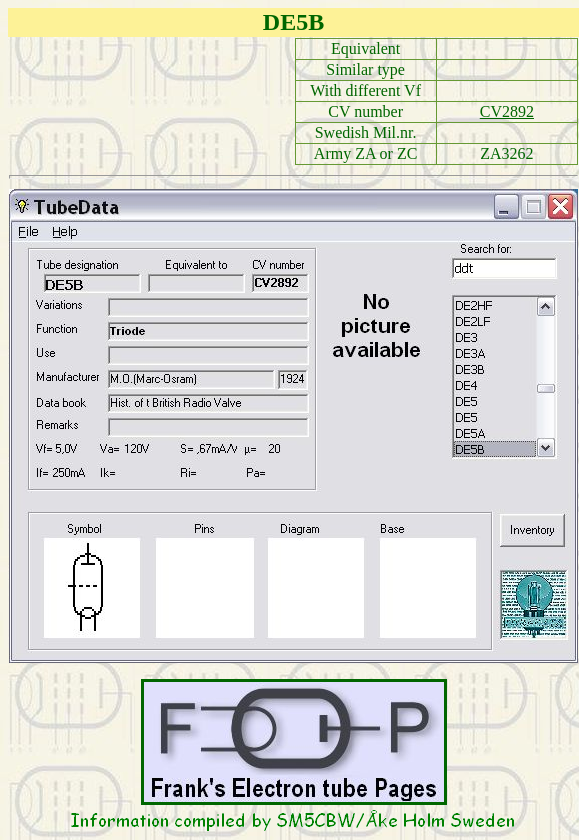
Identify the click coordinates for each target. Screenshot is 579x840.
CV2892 (507, 111)
